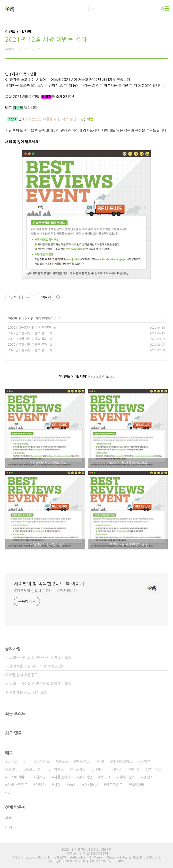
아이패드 (57, 769)
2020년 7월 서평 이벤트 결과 (27, 345)
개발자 (41, 785)
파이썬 (135, 769)
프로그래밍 (34, 769)
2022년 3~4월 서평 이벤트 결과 (29, 328)
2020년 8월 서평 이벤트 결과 (27, 339)
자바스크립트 (17, 785)
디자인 (98, 769)
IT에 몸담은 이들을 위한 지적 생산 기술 (54, 119)
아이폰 (146, 762)
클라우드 (155, 769)
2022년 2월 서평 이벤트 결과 (27, 333)
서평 (31, 319)
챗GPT (105, 777)
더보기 (9, 793)
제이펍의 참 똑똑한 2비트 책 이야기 (49, 584)
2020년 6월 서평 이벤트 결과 (27, 350)
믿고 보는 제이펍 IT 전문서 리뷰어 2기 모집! (39, 684)
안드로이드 (114, 785)
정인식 (148, 777)
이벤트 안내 (17, 319)
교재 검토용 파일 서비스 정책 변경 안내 (35, 666)
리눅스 (63, 762)
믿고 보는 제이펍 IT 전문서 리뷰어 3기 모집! (39, 657)
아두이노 (43, 762)
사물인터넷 (62, 777)
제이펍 (116, 769)
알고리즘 (86, 777)
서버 (101, 762)
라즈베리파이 (17, 777)
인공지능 (83, 762)
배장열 (12, 769)
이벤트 (12, 762)
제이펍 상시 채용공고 (21, 675)
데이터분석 (127, 777)
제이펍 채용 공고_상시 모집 (26, 692)
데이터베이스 (122, 762)
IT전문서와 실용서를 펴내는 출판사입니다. (46, 591)
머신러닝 (91, 785)
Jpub (72, 785)
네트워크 (79, 769)
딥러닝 (41, 777)
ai (27, 762)
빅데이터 (138, 785)
